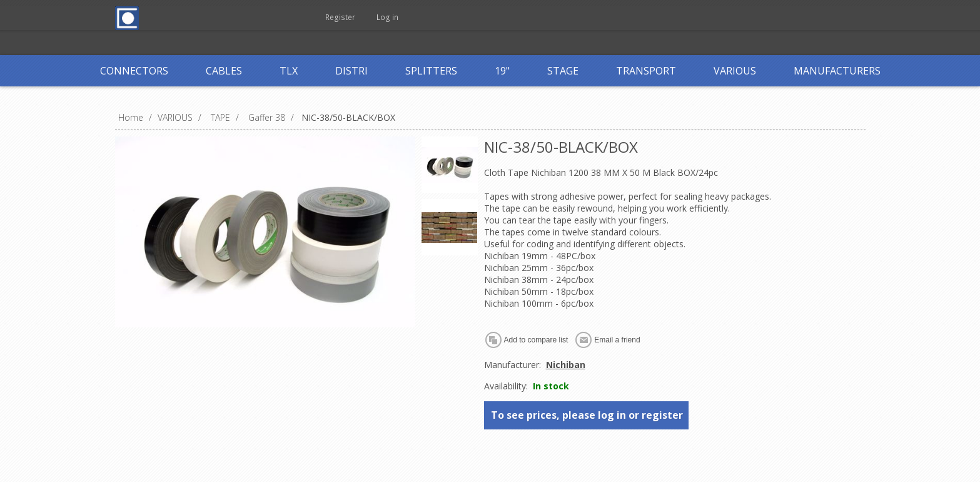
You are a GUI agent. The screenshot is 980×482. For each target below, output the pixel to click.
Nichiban (566, 365)
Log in (396, 17)
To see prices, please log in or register (587, 415)
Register (345, 17)
